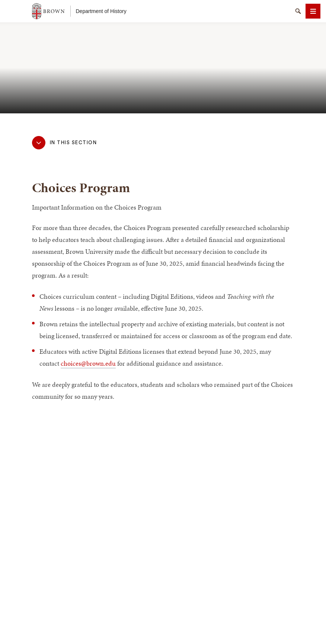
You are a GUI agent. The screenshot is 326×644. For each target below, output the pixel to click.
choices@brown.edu (88, 363)
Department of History (101, 11)
